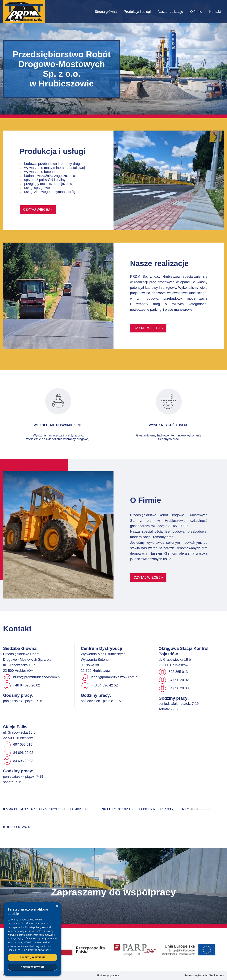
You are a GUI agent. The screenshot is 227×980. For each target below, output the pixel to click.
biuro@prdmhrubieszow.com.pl (37, 677)
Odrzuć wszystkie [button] (32, 967)
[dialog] (32, 939)
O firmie (196, 12)
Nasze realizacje (170, 12)
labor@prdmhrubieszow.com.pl (115, 677)
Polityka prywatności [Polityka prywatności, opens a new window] (40, 950)
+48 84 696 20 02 (27, 686)
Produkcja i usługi (137, 12)
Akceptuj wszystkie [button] (32, 957)
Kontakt (215, 12)
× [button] (57, 906)
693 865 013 (178, 672)
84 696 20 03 (179, 688)
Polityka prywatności (109, 975)
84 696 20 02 (179, 680)
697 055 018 (23, 745)
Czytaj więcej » (38, 210)
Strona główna (106, 12)
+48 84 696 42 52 (104, 686)
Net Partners (216, 975)
